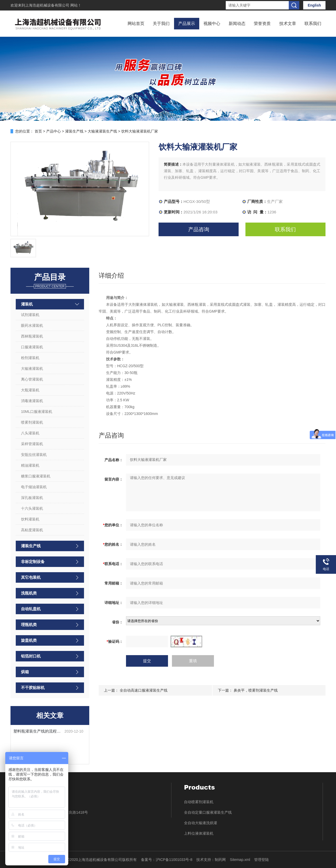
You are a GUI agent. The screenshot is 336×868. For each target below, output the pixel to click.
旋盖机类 (29, 640)
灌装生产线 (74, 131)
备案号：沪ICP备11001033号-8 (167, 860)
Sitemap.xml (240, 860)
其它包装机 (31, 577)
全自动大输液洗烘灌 (201, 823)
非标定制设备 (33, 562)
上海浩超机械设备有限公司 (48, 5)
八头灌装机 (30, 433)
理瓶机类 (29, 625)
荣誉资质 (262, 23)
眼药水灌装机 (32, 325)
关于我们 (161, 23)
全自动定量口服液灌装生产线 (208, 812)
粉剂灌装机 (30, 358)
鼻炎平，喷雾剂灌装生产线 (256, 690)
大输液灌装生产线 (102, 131)
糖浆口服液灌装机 (36, 476)
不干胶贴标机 (33, 688)
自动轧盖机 (31, 609)
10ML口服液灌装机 (37, 412)
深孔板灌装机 (32, 498)
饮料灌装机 (30, 519)
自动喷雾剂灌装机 (199, 802)
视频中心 (212, 23)
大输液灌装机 (32, 369)
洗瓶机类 (29, 593)
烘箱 (25, 672)
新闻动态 (237, 23)
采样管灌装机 (32, 444)
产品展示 (187, 23)
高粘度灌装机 (32, 530)
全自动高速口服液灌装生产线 (144, 690)
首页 (38, 131)
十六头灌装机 (32, 508)
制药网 (220, 860)
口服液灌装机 (32, 347)
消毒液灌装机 (32, 401)
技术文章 (288, 23)
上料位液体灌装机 (199, 833)
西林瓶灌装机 (32, 336)
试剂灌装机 (30, 315)
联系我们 (313, 23)
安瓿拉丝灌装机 (34, 455)
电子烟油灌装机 (34, 487)
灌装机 (27, 304)
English (314, 5)
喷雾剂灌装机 (32, 422)
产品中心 (54, 131)
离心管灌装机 (32, 379)
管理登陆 (261, 860)
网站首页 (136, 23)
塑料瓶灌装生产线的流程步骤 (39, 731)
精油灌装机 (30, 465)
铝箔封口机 (31, 656)
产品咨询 (199, 229)
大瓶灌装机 (30, 390)
